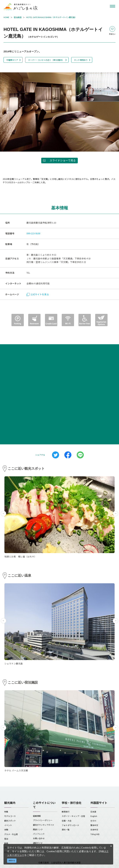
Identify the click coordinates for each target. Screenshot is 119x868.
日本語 (93, 812)
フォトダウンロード (70, 825)
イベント (8, 825)
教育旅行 (66, 812)
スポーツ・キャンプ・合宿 (73, 816)
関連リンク (38, 829)
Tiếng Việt (95, 834)
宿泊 (6, 839)
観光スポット (10, 821)
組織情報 (37, 816)
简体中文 (94, 830)
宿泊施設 (18, 17)
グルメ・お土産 (11, 834)
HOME (6, 17)
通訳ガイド (38, 843)
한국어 (93, 821)
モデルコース (10, 816)
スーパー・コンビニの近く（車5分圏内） (46, 60)
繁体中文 (94, 825)
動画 (6, 843)
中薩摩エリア (12, 60)
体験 (6, 830)
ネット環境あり (81, 60)
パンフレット (39, 834)
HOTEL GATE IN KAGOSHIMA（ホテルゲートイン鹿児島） (51, 17)
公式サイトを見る (38, 294)
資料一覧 (66, 830)
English (94, 816)
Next (115, 514)
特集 (6, 812)
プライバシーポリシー (43, 820)
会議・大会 (67, 821)
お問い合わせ (39, 838)
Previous (4, 514)
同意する (12, 861)
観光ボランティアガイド (44, 825)
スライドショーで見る (63, 160)
